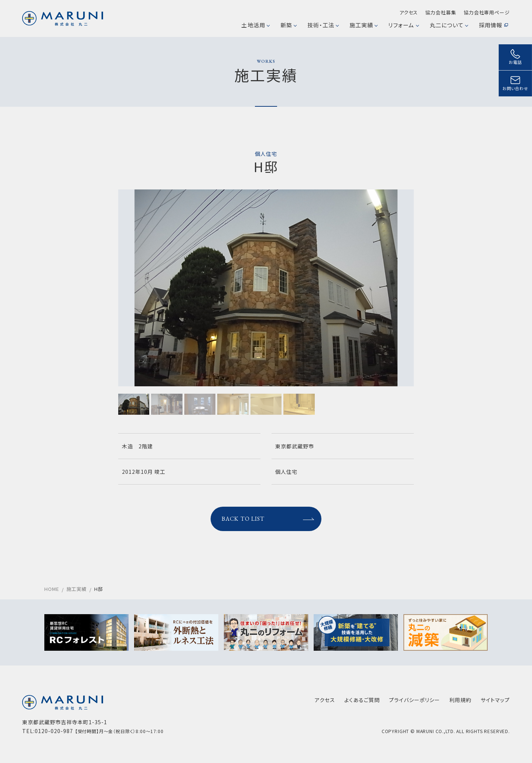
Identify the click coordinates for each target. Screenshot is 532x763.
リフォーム (403, 25)
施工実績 (363, 25)
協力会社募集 (441, 12)
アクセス (409, 12)
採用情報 (493, 25)
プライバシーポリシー (415, 700)
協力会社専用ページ (487, 12)
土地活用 (255, 25)
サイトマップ (495, 700)
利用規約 (460, 700)
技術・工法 (323, 25)
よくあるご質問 (362, 700)
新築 (288, 25)
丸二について (449, 25)
